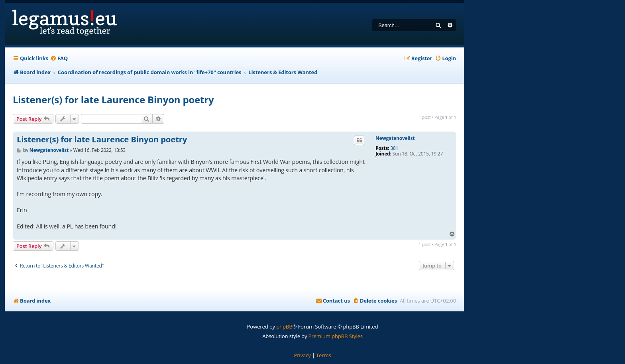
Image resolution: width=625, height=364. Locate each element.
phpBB (284, 327)
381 (394, 148)
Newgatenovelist (395, 138)
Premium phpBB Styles (336, 336)
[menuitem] (59, 58)
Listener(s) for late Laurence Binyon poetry (113, 99)
